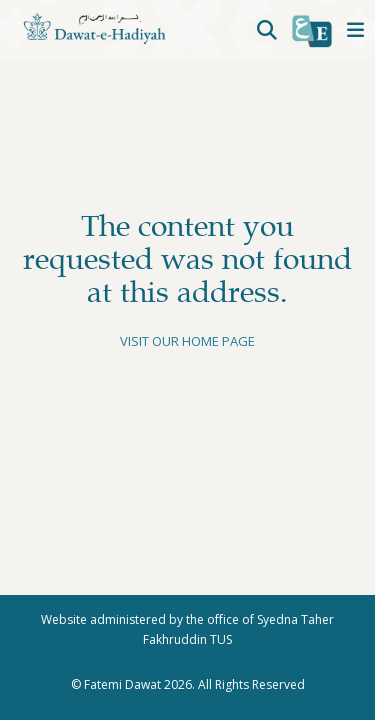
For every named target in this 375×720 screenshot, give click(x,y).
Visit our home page (187, 341)
